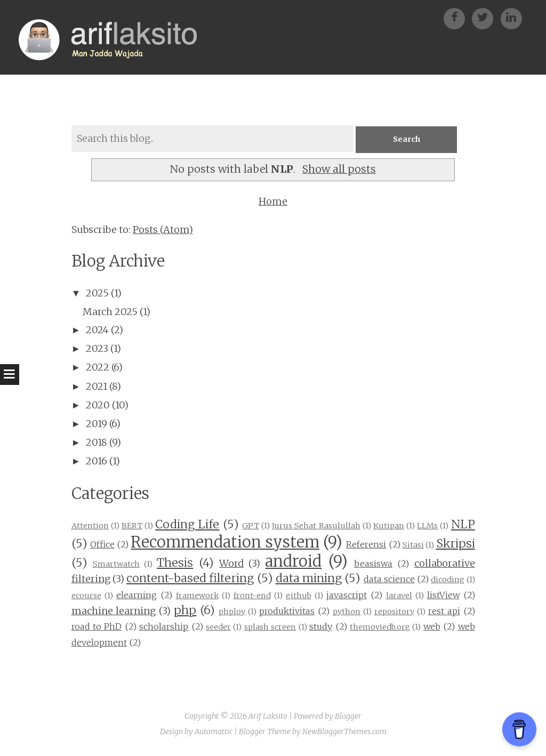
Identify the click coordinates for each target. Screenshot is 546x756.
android (293, 561)
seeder (218, 628)
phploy (232, 612)
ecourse (86, 596)
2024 (97, 330)
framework (197, 596)
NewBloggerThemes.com (344, 732)
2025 (97, 293)
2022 (98, 368)
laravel (399, 596)
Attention (90, 526)
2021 (97, 386)
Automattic (214, 732)
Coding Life (187, 524)
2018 (97, 443)
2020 (98, 405)
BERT (132, 526)
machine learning (114, 611)
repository (394, 612)
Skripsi (456, 544)
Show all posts (339, 169)
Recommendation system (225, 542)
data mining (309, 579)
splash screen (270, 628)
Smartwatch (116, 564)
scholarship (164, 627)
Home (273, 202)
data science (389, 580)
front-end (252, 596)
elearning (136, 595)
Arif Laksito (268, 716)
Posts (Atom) (163, 230)
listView (443, 595)
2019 (97, 424)
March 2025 (110, 312)
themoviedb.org (380, 628)
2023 (97, 349)
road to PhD (97, 627)
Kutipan (389, 526)
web (432, 627)
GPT (251, 526)
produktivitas (287, 611)
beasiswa (373, 564)
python (347, 612)
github (299, 596)
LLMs (427, 526)
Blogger (348, 716)
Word (231, 563)
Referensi (366, 544)
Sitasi (413, 545)
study (321, 627)
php (185, 610)
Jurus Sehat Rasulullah (316, 526)
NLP (463, 524)
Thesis (175, 563)
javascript (347, 595)
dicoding (448, 580)
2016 (97, 461)
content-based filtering (190, 579)
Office (102, 544)
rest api (444, 611)
